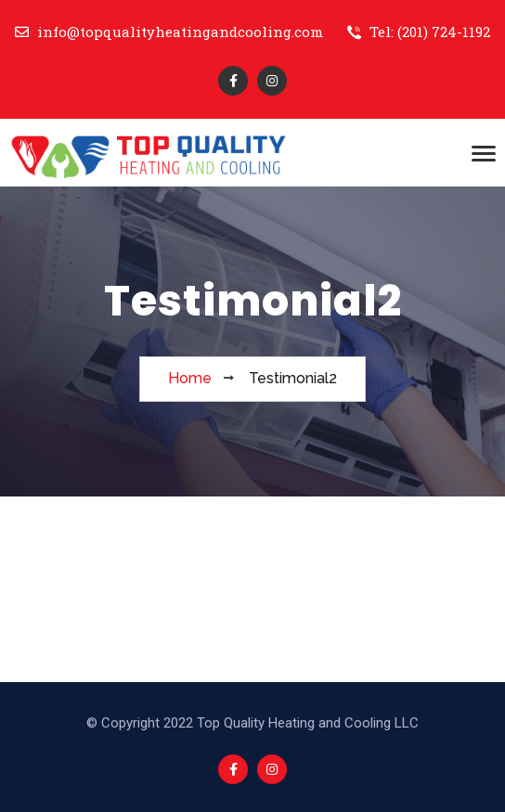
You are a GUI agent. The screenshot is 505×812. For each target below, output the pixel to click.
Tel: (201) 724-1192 (419, 32)
